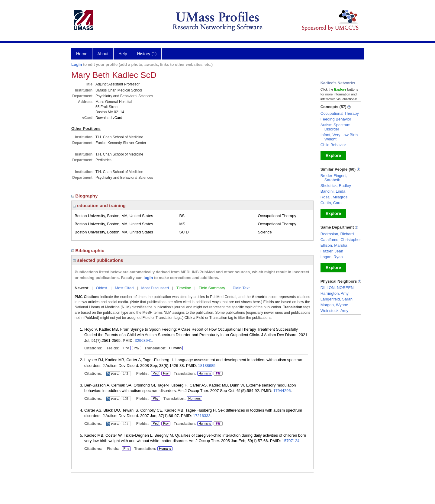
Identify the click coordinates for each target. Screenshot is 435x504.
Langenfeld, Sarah (337, 299)
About (103, 54)
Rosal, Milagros (334, 197)
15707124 (291, 441)
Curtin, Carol (332, 203)
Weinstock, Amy (334, 311)
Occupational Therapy (340, 113)
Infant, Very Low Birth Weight (339, 137)
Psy (136, 348)
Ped (126, 348)
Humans (175, 348)
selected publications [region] (98, 260)
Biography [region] (85, 196)
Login (77, 64)
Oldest (102, 288)
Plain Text (241, 288)
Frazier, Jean (332, 251)
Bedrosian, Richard (337, 234)
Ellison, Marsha (334, 245)
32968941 (143, 340)
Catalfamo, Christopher (341, 240)
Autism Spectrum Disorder (335, 127)
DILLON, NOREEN (337, 288)
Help (123, 54)
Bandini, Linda (333, 191)
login (148, 278)
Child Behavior (333, 145)
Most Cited (124, 288)
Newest (82, 288)
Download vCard (109, 118)
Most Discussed (155, 288)
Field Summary (212, 288)
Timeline (184, 288)
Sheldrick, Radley (336, 186)
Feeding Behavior (336, 119)
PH (218, 374)
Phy (156, 399)
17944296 (282, 391)
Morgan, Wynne (334, 305)
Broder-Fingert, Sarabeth (334, 178)
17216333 (202, 416)
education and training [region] (99, 205)
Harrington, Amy (335, 293)
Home (82, 54)
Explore (333, 156)
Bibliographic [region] (88, 250)
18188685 (207, 366)
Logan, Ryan (332, 257)
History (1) (147, 54)
